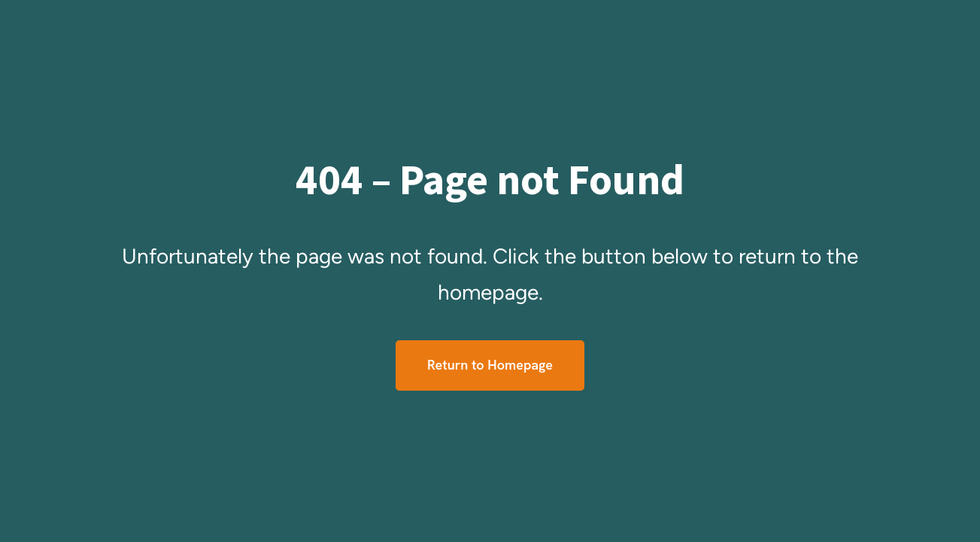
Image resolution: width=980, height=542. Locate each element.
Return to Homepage (490, 365)
